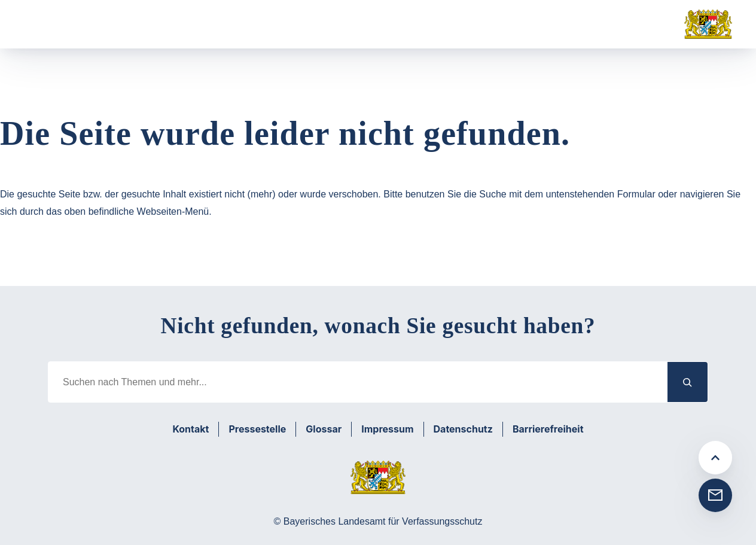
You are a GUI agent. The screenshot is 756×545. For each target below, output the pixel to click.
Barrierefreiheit (548, 429)
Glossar (324, 429)
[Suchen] (688, 382)
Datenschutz (463, 429)
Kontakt (190, 429)
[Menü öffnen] (44, 25)
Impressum (387, 429)
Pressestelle (257, 429)
